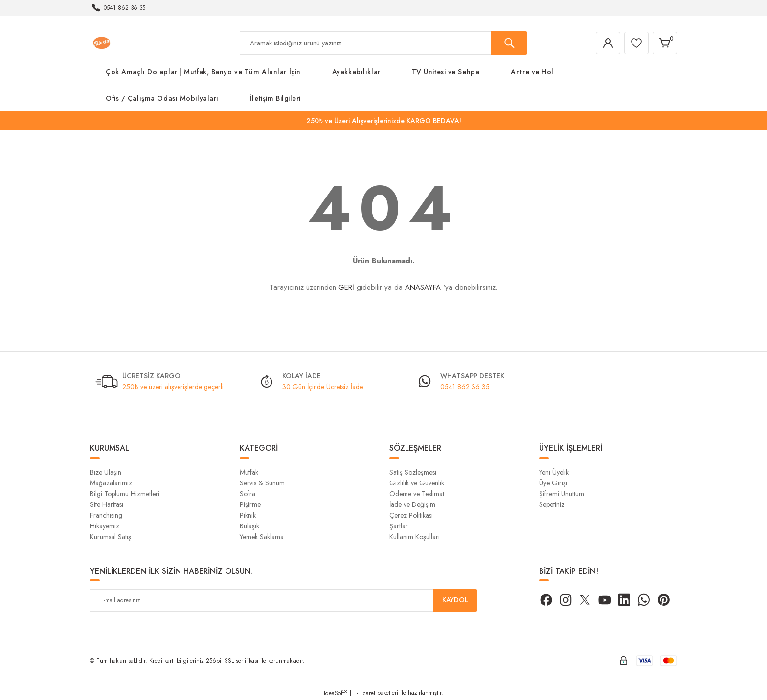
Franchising (106, 515)
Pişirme (250, 504)
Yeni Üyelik (554, 472)
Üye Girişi (553, 483)
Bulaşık (249, 526)
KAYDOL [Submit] (455, 600)
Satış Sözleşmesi (413, 472)
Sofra (248, 494)
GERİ (346, 287)
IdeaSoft (336, 693)
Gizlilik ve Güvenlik (417, 483)
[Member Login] (606, 43)
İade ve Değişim (412, 504)
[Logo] (102, 43)
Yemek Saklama (262, 537)
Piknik (248, 515)
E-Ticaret (364, 693)
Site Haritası (107, 504)
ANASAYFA (423, 287)
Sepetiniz (552, 504)
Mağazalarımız (111, 483)
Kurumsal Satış (111, 537)
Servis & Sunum (262, 483)
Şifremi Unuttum (562, 494)
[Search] (383, 43)
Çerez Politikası (411, 515)
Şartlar (399, 526)
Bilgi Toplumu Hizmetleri (125, 494)
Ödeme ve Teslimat (417, 494)
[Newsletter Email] (284, 600)
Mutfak (249, 472)
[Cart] (664, 43)
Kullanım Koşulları (415, 537)
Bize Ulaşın (106, 472)
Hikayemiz (105, 526)
